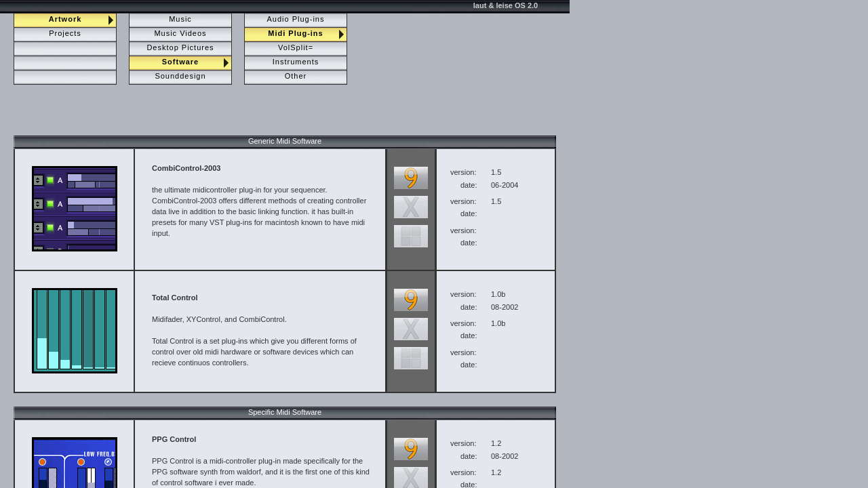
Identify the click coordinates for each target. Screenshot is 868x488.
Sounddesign (180, 76)
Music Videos (180, 33)
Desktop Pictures (180, 47)
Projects (65, 33)
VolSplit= (296, 47)
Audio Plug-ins (296, 19)
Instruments (296, 62)
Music (180, 19)
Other (296, 76)
